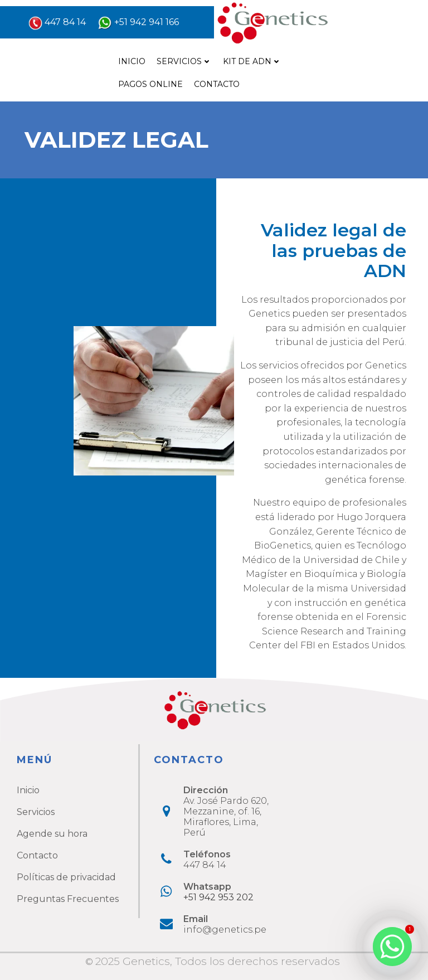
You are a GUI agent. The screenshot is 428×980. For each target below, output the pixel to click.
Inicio (132, 61)
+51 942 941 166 (147, 22)
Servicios (184, 61)
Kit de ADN (252, 61)
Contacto (217, 84)
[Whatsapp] (392, 947)
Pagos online (150, 84)
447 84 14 (65, 22)
